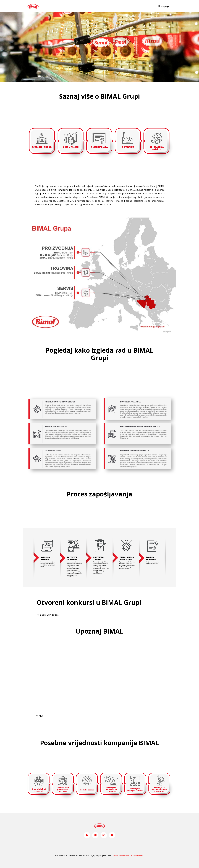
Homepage (164, 6)
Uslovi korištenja (137, 856)
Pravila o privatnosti (121, 856)
